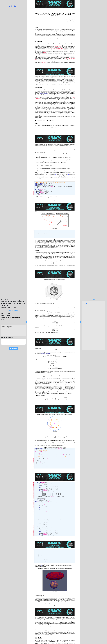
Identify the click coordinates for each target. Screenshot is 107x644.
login (86, 303)
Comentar (13, 348)
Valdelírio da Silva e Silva (13, 317)
